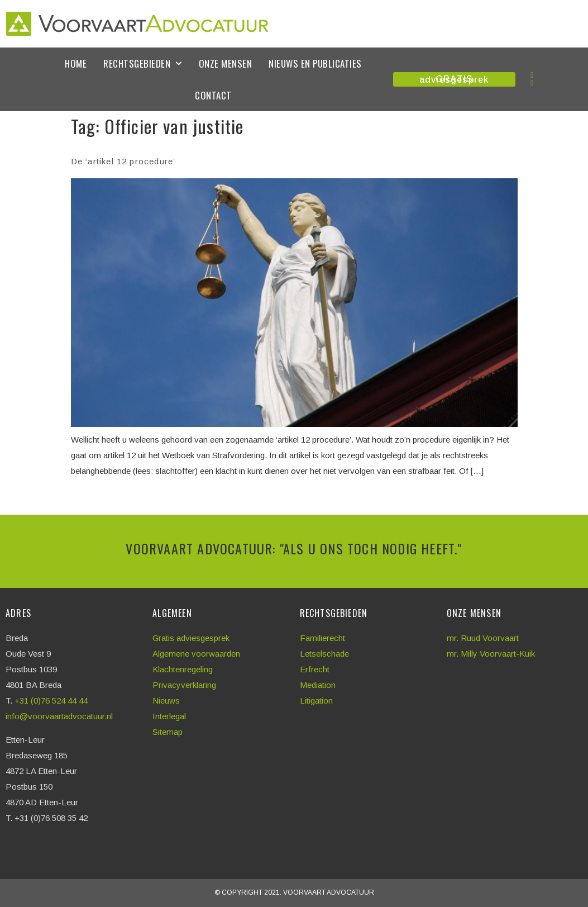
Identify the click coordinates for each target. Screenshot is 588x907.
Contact (213, 95)
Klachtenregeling (183, 669)
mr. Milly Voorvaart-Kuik (491, 654)
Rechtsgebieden (143, 64)
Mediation (318, 685)
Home (76, 63)
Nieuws (166, 701)
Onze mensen (226, 63)
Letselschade (324, 654)
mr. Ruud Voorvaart (483, 638)
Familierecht (322, 638)
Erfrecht (315, 669)
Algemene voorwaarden (196, 654)
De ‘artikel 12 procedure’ (123, 161)
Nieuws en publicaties (315, 63)
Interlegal (169, 716)
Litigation (316, 701)
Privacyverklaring (184, 685)
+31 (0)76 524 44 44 (52, 701)
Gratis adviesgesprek (191, 638)
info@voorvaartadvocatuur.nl (59, 716)
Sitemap (168, 732)
